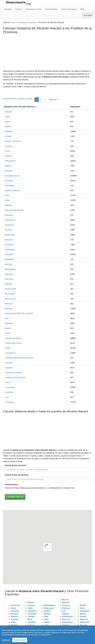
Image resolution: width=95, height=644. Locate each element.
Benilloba (9, 279)
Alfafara (8, 156)
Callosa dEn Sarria (13, 343)
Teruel (83, 614)
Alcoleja (9, 146)
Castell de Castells (13, 373)
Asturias (15, 619)
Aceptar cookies (20, 640)
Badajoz (15, 625)
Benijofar (9, 274)
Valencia (84, 619)
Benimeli (9, 304)
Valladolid (85, 622)
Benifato (9, 264)
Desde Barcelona (69, 9)
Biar (7, 318)
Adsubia (9, 112)
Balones (9, 205)
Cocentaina (10, 387)
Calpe (8, 348)
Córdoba (32, 622)
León (46, 619)
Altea (7, 195)
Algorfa (8, 166)
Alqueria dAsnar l (13, 190)
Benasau (9, 215)
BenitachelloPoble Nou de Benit (19, 313)
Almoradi (9, 181)
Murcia (65, 600)
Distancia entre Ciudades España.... (19, 99)
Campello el (10, 353)
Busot (8, 333)
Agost (8, 117)
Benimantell (10, 289)
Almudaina (10, 186)
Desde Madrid (52, 9)
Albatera (9, 131)
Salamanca (67, 622)
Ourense (66, 605)
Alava (14, 608)
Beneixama (10, 220)
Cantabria (32, 611)
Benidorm (9, 254)
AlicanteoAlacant (12, 176)
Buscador (88, 15)
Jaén (46, 617)
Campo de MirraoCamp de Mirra (19, 358)
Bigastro (9, 323)
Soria (82, 608)
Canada (9, 363)
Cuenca (31, 625)
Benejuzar (10, 225)
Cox (7, 397)
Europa (18, 9)
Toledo (83, 617)
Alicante (15, 614)
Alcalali (8, 136)
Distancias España (27, 22)
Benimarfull (10, 294)
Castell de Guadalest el (15, 377)
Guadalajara (49, 605)
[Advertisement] (47, 53)
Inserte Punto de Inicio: (16, 465)
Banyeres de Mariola (14, 210)
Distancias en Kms (34, 9)
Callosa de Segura (13, 338)
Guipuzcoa (49, 608)
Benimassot (10, 299)
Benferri (9, 230)
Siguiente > (54, 100)
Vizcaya (83, 625)
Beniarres (9, 245)
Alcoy (7, 151)
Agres (8, 122)
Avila (13, 622)
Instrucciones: (12, 484)
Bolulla (8, 328)
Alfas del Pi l (11, 161)
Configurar (6, 640)
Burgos (31, 602)
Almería (15, 617)
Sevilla (83, 605)
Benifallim (9, 259)
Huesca (47, 614)
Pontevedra (67, 617)
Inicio (13, 22)
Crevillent (9, 402)
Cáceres (31, 605)
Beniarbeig (10, 235)
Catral (8, 382)
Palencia (66, 608)
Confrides (9, 392)
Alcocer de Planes (13, 141)
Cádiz (30, 608)
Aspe (7, 200)
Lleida (47, 622)
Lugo (46, 625)
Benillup (9, 284)
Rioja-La (66, 619)
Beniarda (9, 240)
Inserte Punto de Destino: (17, 475)
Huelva (47, 611)
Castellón (32, 614)
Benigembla (10, 269)
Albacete (15, 611)
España (8, 9)
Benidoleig (10, 250)
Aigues (8, 126)
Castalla (9, 368)
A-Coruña (15, 605)
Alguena (9, 171)
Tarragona (85, 611)
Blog (82, 9)
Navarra (66, 602)
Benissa (9, 309)
